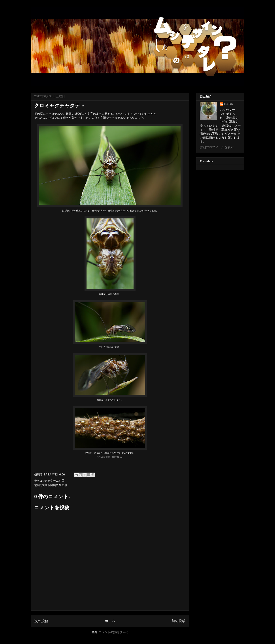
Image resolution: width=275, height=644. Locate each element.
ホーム (110, 621)
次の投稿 (41, 621)
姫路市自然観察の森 (54, 485)
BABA (229, 104)
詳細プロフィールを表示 (217, 147)
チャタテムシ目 (54, 481)
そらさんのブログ (46, 118)
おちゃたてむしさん (140, 114)
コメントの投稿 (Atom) (114, 632)
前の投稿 (179, 621)
